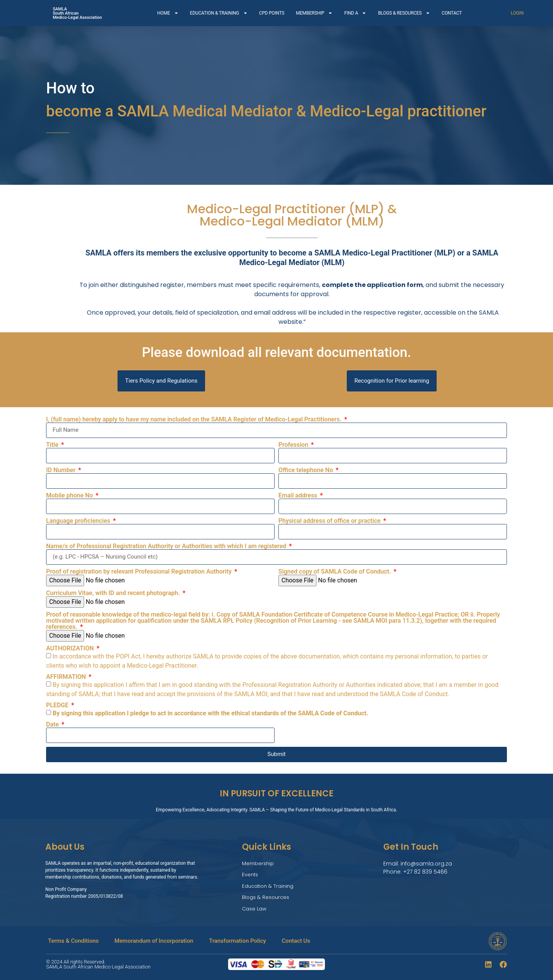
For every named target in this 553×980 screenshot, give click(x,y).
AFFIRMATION (67, 677)
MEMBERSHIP (314, 13)
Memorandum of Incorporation (154, 941)
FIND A (355, 13)
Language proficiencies (79, 521)
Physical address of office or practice (330, 521)
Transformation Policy (237, 941)
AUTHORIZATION (71, 648)
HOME (168, 13)
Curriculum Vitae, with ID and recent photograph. (114, 593)
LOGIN (517, 13)
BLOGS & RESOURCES (404, 13)
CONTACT (452, 13)
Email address (299, 496)
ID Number (62, 470)
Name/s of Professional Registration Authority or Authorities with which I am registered (167, 546)
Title (53, 445)
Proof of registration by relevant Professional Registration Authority (140, 572)
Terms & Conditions (73, 941)
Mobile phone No (70, 496)
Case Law (254, 909)
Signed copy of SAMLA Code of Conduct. (335, 572)
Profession (294, 445)
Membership (258, 863)
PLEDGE (58, 705)
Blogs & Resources (266, 897)
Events (250, 875)
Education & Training (268, 886)
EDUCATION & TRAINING (219, 13)
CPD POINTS (272, 13)
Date (53, 725)
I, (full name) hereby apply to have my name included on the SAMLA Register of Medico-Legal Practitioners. (195, 420)
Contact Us (296, 941)
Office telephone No (306, 470)
